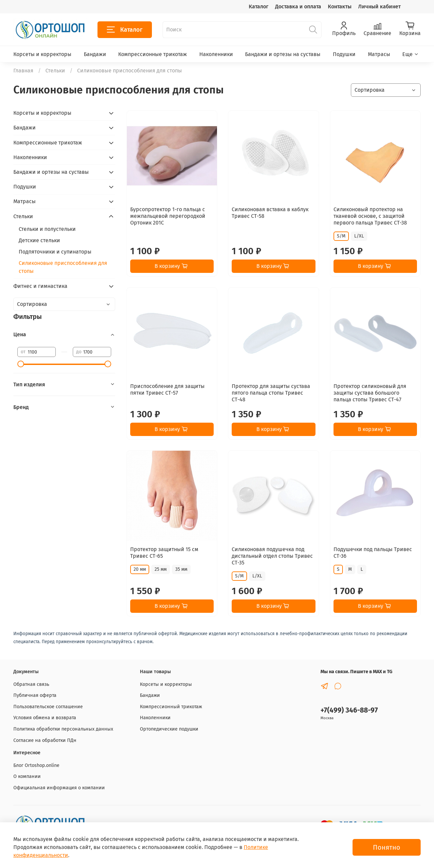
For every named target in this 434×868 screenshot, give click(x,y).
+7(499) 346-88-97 (349, 710)
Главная (23, 71)
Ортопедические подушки (169, 729)
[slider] (21, 364)
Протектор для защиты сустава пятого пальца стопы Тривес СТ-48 (271, 393)
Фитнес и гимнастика (40, 286)
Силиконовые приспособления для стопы (63, 267)
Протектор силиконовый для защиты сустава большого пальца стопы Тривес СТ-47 (370, 393)
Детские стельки (39, 240)
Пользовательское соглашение (48, 707)
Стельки (55, 71)
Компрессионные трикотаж (153, 54)
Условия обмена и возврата (45, 718)
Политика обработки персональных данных (63, 729)
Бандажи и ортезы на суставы (283, 54)
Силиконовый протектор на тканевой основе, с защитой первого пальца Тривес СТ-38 (370, 216)
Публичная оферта (35, 695)
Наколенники (216, 54)
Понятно (387, 847)
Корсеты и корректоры (42, 54)
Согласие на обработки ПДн (45, 740)
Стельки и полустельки (47, 229)
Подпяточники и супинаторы (55, 252)
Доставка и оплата (298, 7)
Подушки (344, 54)
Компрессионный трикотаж (171, 707)
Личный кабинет (379, 7)
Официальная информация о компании (59, 788)
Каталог (259, 7)
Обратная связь (31, 684)
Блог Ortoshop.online (36, 765)
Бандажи (95, 54)
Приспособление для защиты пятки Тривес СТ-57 (167, 389)
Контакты (340, 7)
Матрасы (379, 54)
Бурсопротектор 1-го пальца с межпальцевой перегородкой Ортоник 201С (168, 216)
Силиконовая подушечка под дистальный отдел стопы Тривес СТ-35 (272, 556)
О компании (27, 776)
